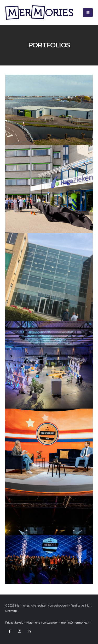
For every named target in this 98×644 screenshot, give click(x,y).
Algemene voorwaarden (42, 623)
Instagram (19, 631)
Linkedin (29, 631)
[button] (88, 13)
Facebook (10, 631)
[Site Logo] (39, 12)
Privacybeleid (14, 623)
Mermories (22, 606)
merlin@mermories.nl (76, 623)
